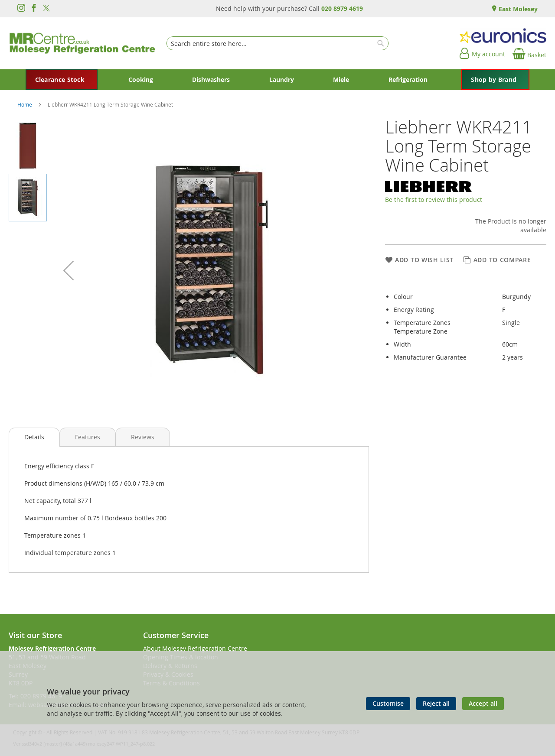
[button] (69, 270)
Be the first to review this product (434, 200)
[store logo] (82, 43)
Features (88, 437)
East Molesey (517, 9)
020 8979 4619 (342, 8)
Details (34, 437)
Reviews (143, 437)
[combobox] (277, 43)
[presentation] (34, 437)
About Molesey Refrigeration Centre (195, 648)
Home (25, 104)
